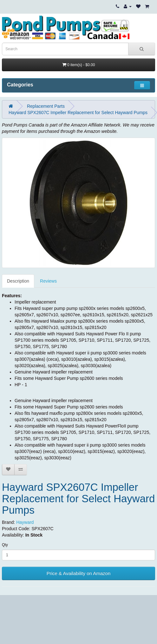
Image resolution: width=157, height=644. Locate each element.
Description (18, 281)
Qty (5, 545)
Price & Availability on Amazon (79, 573)
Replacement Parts (46, 106)
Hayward (25, 522)
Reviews (48, 281)
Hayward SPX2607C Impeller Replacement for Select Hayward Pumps (78, 113)
